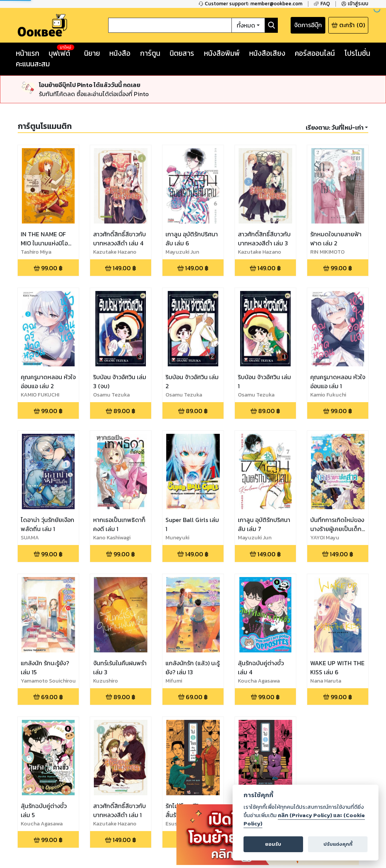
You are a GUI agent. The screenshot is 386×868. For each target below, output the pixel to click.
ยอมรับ (273, 844)
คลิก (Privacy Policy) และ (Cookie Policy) (304, 819)
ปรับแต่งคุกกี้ (338, 844)
